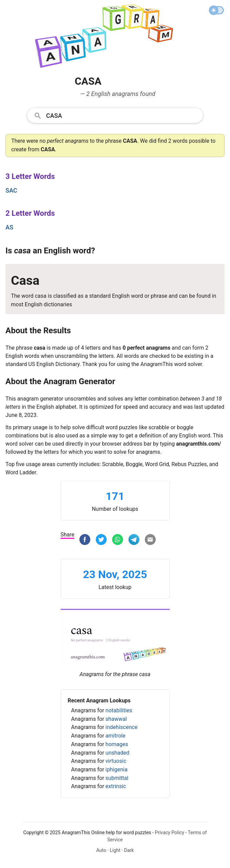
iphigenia (117, 769)
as (9, 227)
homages (117, 744)
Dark (129, 850)
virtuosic (116, 761)
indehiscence (122, 727)
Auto (101, 850)
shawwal (116, 719)
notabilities (119, 710)
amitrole (116, 736)
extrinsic (116, 786)
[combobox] (115, 115)
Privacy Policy (169, 832)
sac (11, 190)
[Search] (122, 115)
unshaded (118, 753)
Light (115, 850)
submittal (117, 778)
